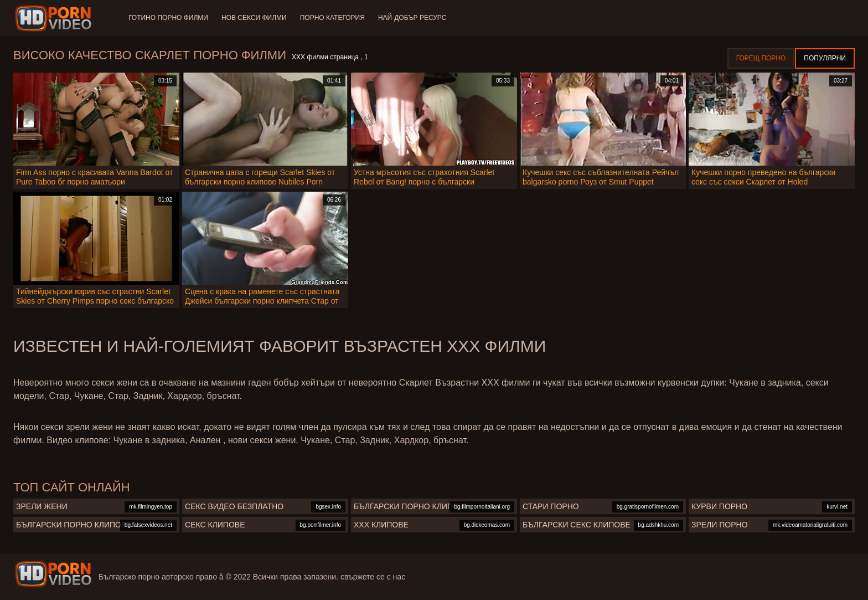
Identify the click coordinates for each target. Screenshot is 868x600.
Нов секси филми (254, 18)
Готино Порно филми (168, 18)
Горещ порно (761, 58)
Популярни (825, 58)
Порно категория (332, 18)
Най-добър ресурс (412, 18)
